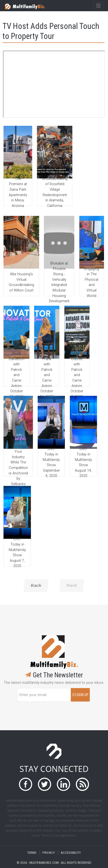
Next (72, 585)
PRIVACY (49, 853)
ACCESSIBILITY (71, 853)
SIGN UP (80, 695)
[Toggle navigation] (98, 6)
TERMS (32, 853)
